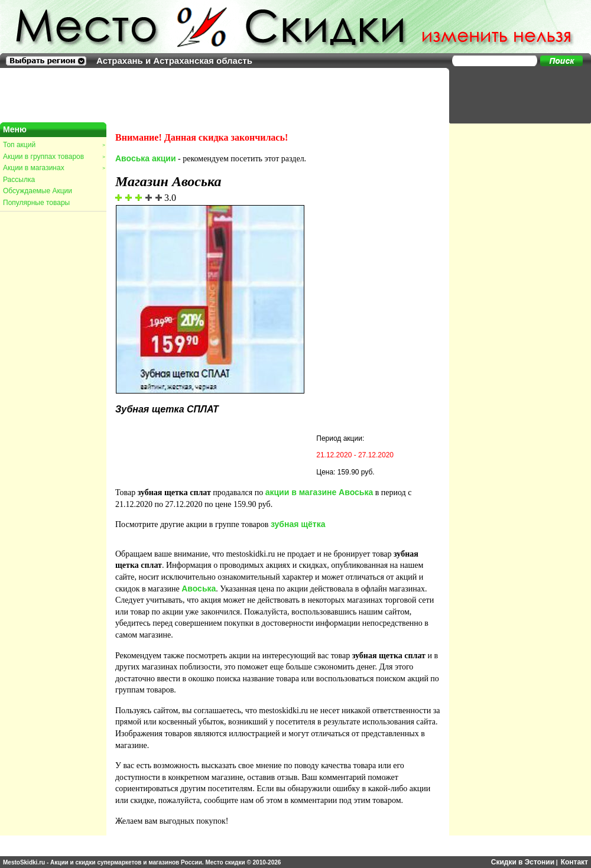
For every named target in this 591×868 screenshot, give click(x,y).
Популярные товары (36, 203)
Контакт (574, 862)
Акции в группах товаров (54, 157)
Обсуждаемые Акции (38, 191)
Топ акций (54, 145)
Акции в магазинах (54, 168)
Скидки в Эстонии (523, 862)
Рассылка (19, 180)
